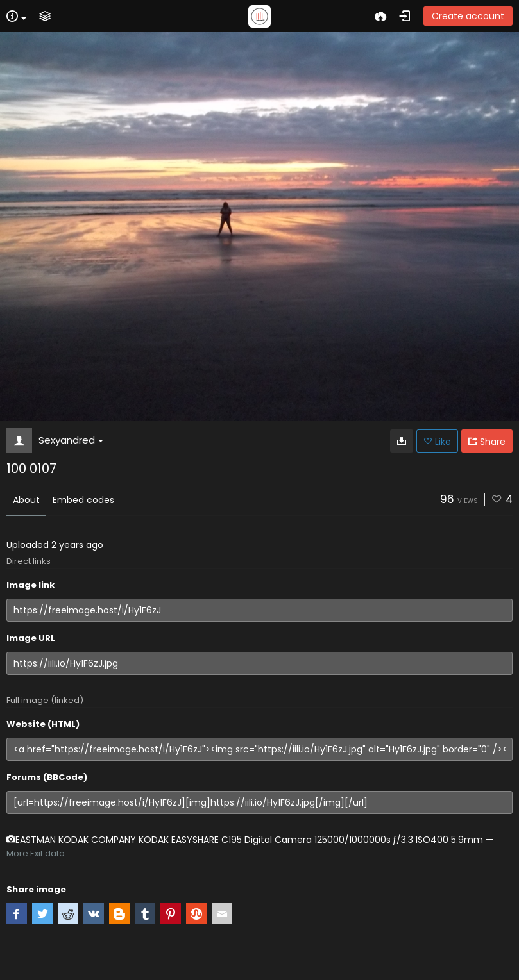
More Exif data (36, 853)
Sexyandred (71, 440)
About (26, 500)
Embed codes (83, 500)
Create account (468, 16)
